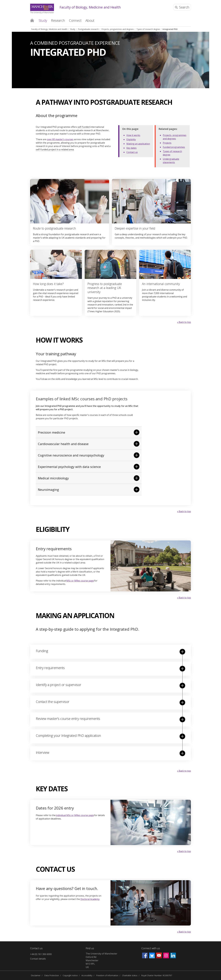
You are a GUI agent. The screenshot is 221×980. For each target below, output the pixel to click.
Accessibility (87, 975)
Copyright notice (70, 975)
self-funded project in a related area (55, 149)
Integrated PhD (170, 29)
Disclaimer (36, 975)
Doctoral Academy (90, 899)
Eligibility (131, 139)
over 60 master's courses (60, 139)
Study (73, 29)
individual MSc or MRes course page (75, 815)
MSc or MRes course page (80, 581)
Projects (167, 143)
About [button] (90, 20)
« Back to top (184, 322)
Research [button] (58, 20)
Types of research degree (148, 29)
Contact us (132, 152)
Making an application (138, 144)
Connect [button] (75, 20)
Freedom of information (107, 975)
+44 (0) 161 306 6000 (41, 954)
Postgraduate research (88, 29)
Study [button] (43, 20)
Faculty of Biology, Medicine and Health (90, 7)
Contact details (38, 959)
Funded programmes (174, 147)
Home (32, 20)
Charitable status (130, 975)
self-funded (84, 127)
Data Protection (52, 975)
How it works (133, 135)
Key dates (132, 148)
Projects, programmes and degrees (118, 29)
